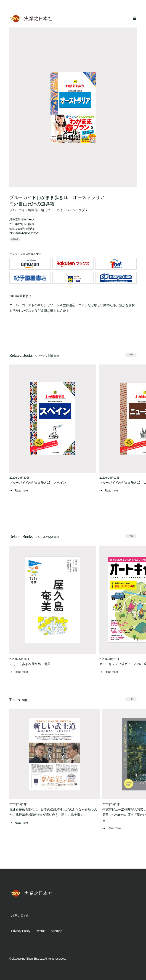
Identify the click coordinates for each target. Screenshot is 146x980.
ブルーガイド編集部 (23, 210)
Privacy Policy (21, 931)
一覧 (131, 355)
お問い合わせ (21, 915)
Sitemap (57, 931)
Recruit (40, 931)
